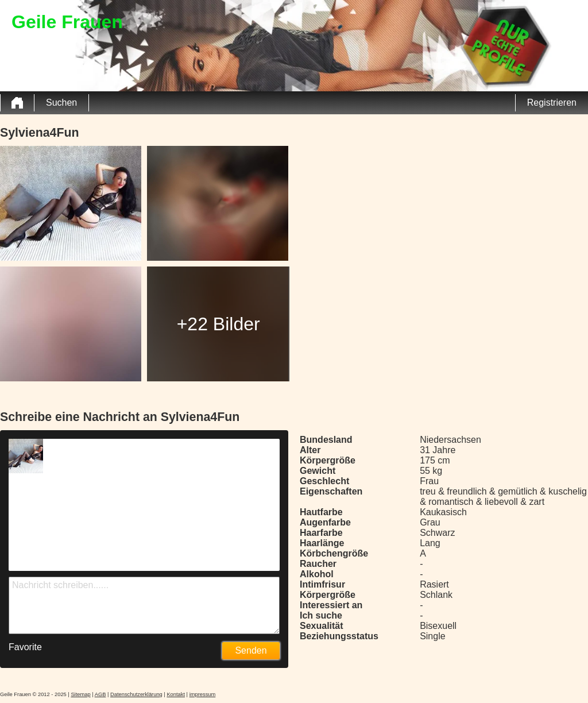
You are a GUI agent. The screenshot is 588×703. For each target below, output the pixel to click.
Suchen (61, 103)
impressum (203, 694)
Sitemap (80, 694)
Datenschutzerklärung (136, 694)
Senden (251, 650)
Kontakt (176, 694)
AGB (100, 694)
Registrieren (552, 103)
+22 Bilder (218, 324)
